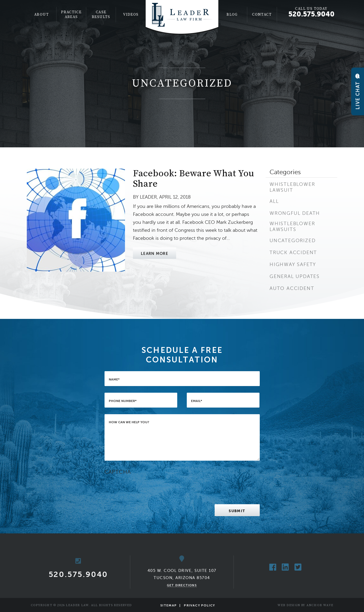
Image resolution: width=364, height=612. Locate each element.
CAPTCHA (118, 472)
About (42, 15)
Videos (131, 15)
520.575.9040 (311, 14)
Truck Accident (293, 252)
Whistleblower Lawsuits (292, 226)
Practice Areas (71, 15)
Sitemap (168, 605)
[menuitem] (42, 15)
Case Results (101, 15)
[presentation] (145, 487)
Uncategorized (292, 241)
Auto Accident (292, 288)
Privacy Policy (199, 605)
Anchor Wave (320, 605)
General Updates (295, 276)
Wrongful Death (295, 213)
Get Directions (182, 585)
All (274, 201)
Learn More (155, 254)
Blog (232, 15)
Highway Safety (293, 264)
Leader (148, 197)
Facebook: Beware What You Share (193, 179)
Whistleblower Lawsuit (292, 187)
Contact (262, 15)
